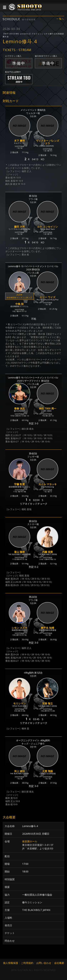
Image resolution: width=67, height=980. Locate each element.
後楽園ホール (30, 841)
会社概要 (59, 963)
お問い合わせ (44, 963)
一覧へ (60, 19)
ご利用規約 (27, 963)
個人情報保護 (11, 963)
